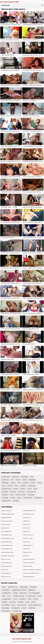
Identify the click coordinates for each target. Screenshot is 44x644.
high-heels (32, 486)
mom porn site (28, 538)
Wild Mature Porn (7, 563)
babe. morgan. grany (35, 605)
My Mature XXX (29, 545)
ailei (30, 599)
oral (4, 486)
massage (32, 495)
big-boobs (25, 477)
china (25, 480)
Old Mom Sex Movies (8, 556)
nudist (13, 498)
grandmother (7, 501)
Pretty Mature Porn (8, 552)
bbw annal (24, 593)
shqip (16, 593)
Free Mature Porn (7, 549)
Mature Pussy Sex (7, 521)
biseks (36, 599)
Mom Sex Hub (28, 566)
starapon (23, 599)
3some (11, 486)
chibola (21, 602)
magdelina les (7, 593)
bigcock (26, 483)
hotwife (14, 492)
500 (4, 596)
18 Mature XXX (6, 524)
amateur (6, 492)
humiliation (39, 498)
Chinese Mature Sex (8, 514)
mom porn (27, 542)
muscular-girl (32, 492)
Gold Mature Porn (29, 514)
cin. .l (10, 596)
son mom (13, 602)
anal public (6, 608)
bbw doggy (24, 587)
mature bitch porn (29, 577)
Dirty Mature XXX (7, 535)
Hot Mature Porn (7, 566)
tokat (34, 602)
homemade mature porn (32, 573)
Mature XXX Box (7, 518)
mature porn (6, 528)
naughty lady (18, 611)
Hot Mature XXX (7, 573)
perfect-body (28, 498)
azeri (40, 596)
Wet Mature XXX (7, 531)
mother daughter (35, 593)
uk (13, 480)
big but (5, 602)
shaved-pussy (7, 489)
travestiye (34, 587)
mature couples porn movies (33, 570)
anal (36, 489)
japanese (32, 590)
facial (40, 483)
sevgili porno (16, 608)
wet (32, 477)
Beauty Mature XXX (30, 511)
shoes (25, 608)
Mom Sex (27, 521)
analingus (6, 483)
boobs (19, 480)
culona (16, 489)
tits (20, 483)
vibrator (24, 486)
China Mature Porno (8, 538)
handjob (16, 501)
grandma (16, 477)
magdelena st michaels (19, 590)
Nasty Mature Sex (29, 563)
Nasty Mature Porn (30, 559)
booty (23, 489)
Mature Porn (28, 518)
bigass (14, 483)
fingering (33, 480)
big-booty (6, 480)
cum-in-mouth (21, 495)
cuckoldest (6, 605)
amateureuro (7, 611)
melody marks (31, 596)
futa (14, 605)
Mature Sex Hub (7, 511)
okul (28, 602)
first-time (22, 492)
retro (20, 498)
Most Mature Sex (7, 542)
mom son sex (22, 605)
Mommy (27, 556)
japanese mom (13, 587)
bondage (6, 498)
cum (12, 495)
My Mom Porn (28, 552)
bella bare (32, 608)
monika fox (6, 590)
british (34, 483)
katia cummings (19, 596)
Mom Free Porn (29, 535)
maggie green (7, 599)
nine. (4, 587)
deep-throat (7, 477)
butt (17, 486)
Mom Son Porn (6, 577)
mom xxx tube (6, 559)
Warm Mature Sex (8, 545)
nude (30, 489)
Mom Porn (5, 570)
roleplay (5, 495)
